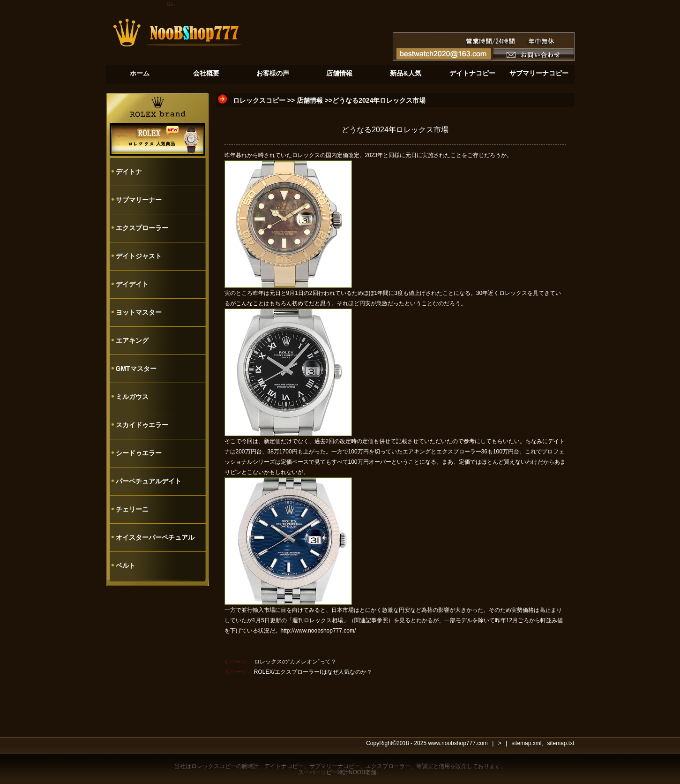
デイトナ (129, 172)
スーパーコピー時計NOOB (332, 772)
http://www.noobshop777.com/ (318, 631)
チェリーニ (132, 509)
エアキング (132, 340)
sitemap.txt (560, 743)
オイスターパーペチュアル (155, 537)
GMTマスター (136, 369)
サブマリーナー (139, 200)
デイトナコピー (284, 766)
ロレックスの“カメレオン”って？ (295, 662)
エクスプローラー (142, 228)
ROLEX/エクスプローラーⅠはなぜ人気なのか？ (313, 672)
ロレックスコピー (259, 100)
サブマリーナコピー (335, 766)
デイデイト (132, 284)
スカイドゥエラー (142, 425)
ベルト (126, 565)
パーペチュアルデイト (149, 481)
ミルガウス (132, 397)
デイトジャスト (139, 256)
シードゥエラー (139, 453)
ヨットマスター (139, 312)
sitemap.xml (526, 743)
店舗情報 (310, 100)
